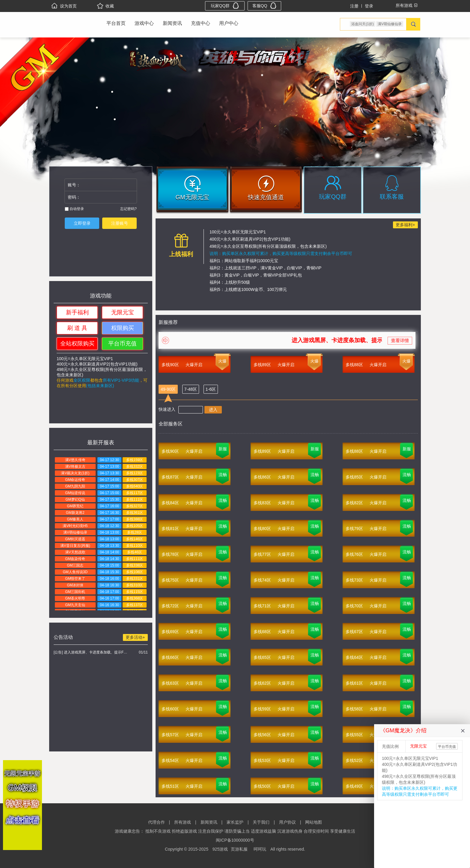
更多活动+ (135, 637)
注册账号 (120, 223)
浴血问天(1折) (363, 24)
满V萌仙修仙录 (390, 24)
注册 (354, 6)
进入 (213, 410)
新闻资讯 (172, 23)
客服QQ (265, 6)
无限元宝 (123, 312)
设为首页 (64, 6)
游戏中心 (144, 23)
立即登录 (82, 223)
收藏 (106, 6)
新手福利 (77, 312)
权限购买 (123, 328)
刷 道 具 (77, 328)
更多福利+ (405, 225)
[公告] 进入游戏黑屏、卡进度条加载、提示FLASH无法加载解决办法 (91, 652)
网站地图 (314, 822)
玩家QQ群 (225, 6)
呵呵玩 (260, 849)
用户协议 (287, 822)
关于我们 (261, 822)
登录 (369, 6)
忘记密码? (128, 209)
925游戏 (220, 849)
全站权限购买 (77, 344)
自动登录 (74, 209)
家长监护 (235, 822)
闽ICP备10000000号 (235, 840)
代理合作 (156, 822)
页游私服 (239, 849)
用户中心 (229, 23)
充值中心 (201, 23)
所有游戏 (183, 822)
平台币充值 (122, 344)
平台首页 (116, 23)
